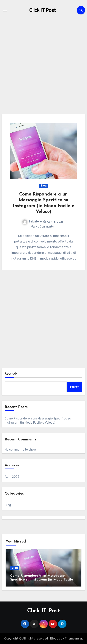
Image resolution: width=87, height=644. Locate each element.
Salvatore (32, 222)
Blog (43, 186)
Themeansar (73, 638)
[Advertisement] (43, 69)
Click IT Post (42, 10)
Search (11, 374)
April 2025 (12, 477)
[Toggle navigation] (5, 10)
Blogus (55, 638)
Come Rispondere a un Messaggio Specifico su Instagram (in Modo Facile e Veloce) (43, 580)
